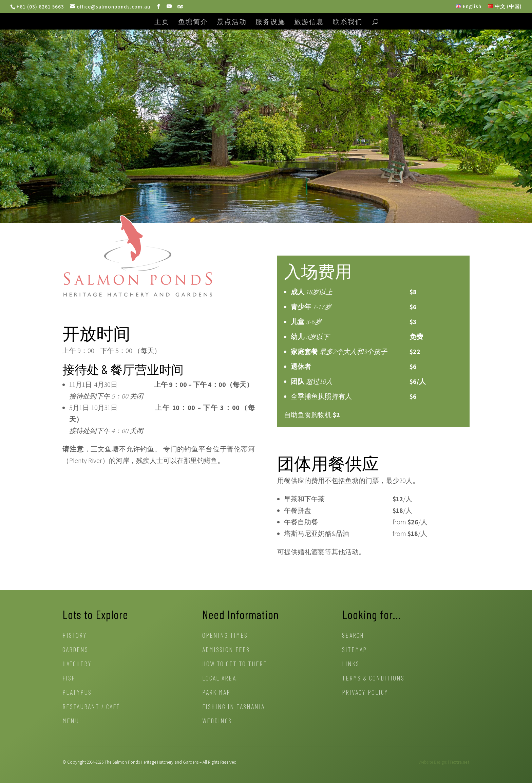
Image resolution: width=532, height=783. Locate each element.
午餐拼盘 (298, 510)
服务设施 (270, 22)
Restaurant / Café (91, 707)
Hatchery (77, 664)
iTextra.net (459, 762)
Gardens (75, 650)
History (75, 636)
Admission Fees (226, 650)
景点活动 (232, 22)
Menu (71, 721)
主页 (162, 22)
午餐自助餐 (301, 522)
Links (351, 664)
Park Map (216, 693)
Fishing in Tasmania (233, 707)
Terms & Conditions (373, 679)
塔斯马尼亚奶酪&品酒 (317, 534)
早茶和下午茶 (304, 499)
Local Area (219, 679)
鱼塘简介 (193, 22)
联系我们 (348, 22)
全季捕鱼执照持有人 (321, 396)
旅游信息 (309, 22)
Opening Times (225, 636)
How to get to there (235, 664)
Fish (69, 679)
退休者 (301, 367)
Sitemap (354, 650)
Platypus (77, 693)
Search (353, 636)
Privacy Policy (365, 693)
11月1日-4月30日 (93, 385)
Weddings (217, 721)
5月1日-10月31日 (93, 408)
